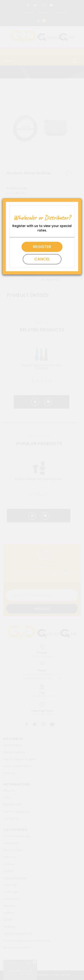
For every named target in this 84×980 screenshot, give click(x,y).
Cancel (42, 259)
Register (42, 247)
